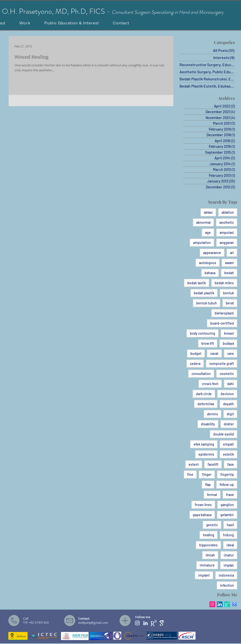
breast (229, 333)
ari (232, 253)
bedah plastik (204, 293)
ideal (230, 545)
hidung (228, 535)
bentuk (228, 293)
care (231, 353)
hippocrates (208, 545)
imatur (229, 555)
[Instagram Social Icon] (212, 604)
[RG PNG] (154, 623)
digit (230, 414)
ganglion (227, 505)
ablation (228, 212)
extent (194, 464)
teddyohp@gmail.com (93, 623)
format (212, 495)
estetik (228, 454)
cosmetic (227, 374)
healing (209, 535)
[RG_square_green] (227, 604)
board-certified (222, 323)
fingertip (227, 474)
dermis (212, 414)
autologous (208, 263)
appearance (212, 253)
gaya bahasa (202, 515)
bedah (229, 273)
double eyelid (224, 434)
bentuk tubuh (207, 303)
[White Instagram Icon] (137, 623)
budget (196, 353)
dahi (231, 384)
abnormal (203, 222)
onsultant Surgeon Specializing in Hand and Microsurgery (169, 12)
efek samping (204, 444)
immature (207, 565)
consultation (201, 374)
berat (230, 303)
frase (230, 495)
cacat (214, 353)
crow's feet (210, 384)
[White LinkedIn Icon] (145, 623)
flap (208, 485)
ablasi (208, 212)
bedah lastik (197, 283)
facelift (213, 464)
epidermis (206, 454)
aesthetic (227, 222)
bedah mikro (224, 283)
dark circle (204, 394)
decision (227, 394)
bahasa (210, 273)
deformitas (206, 404)
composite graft (222, 364)
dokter (229, 424)
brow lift (208, 343)
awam (229, 263)
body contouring (203, 333)
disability (208, 424)
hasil (230, 525)
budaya (228, 343)
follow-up (227, 485)
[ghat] (162, 623)
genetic (212, 525)
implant (204, 575)
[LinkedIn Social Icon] (220, 604)
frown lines (203, 505)
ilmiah (210, 555)
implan (229, 565)
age (208, 232)
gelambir (227, 515)
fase (231, 464)
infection (227, 585)
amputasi (227, 232)
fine (190, 474)
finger (207, 474)
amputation (202, 243)
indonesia (226, 575)
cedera (195, 364)
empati (228, 444)
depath (228, 404)
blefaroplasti (224, 313)
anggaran (227, 243)
